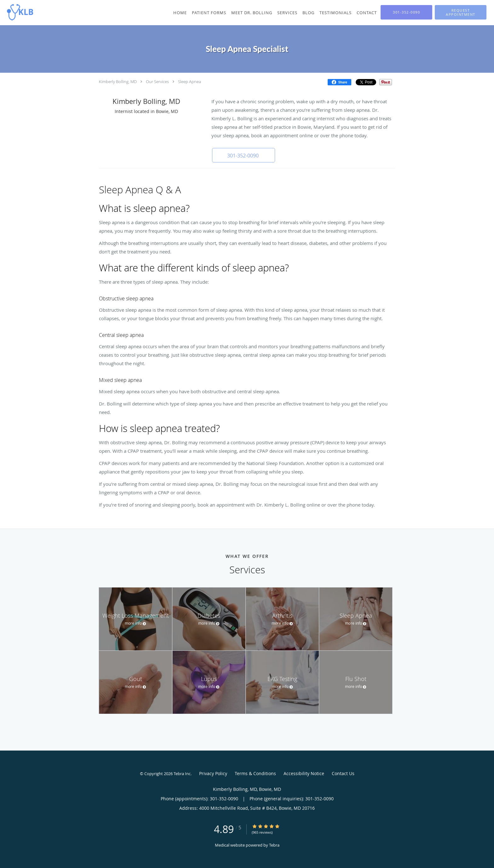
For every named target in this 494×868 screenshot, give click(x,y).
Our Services (157, 82)
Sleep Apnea (190, 82)
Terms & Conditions (255, 773)
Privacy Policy (213, 773)
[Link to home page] (18, 12)
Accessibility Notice (304, 773)
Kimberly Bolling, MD (118, 82)
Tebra (274, 845)
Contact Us (343, 773)
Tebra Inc (182, 774)
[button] (461, 12)
